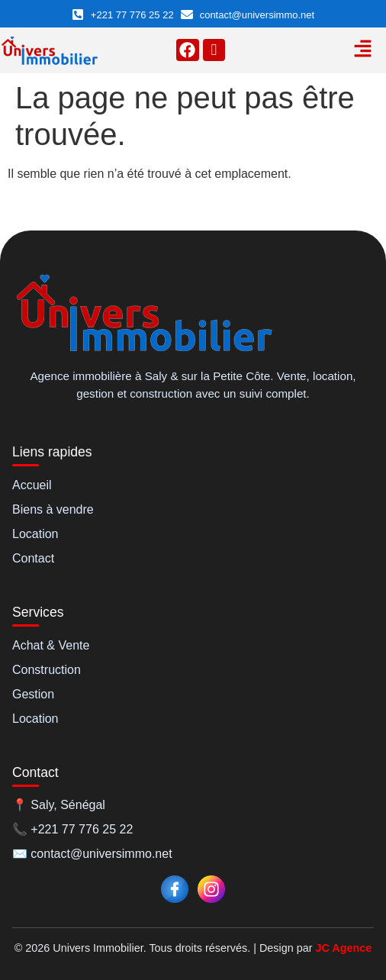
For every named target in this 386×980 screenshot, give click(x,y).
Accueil (32, 485)
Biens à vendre (53, 509)
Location (35, 534)
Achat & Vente (51, 645)
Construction (47, 670)
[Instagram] (211, 889)
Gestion (33, 694)
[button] (362, 50)
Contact (33, 558)
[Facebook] (175, 889)
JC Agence (343, 948)
